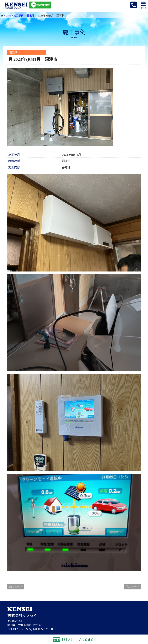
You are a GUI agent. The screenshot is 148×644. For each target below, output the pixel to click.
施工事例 (18, 15)
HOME (7, 15)
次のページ (132, 586)
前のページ (16, 586)
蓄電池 (31, 15)
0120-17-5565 (22, 629)
